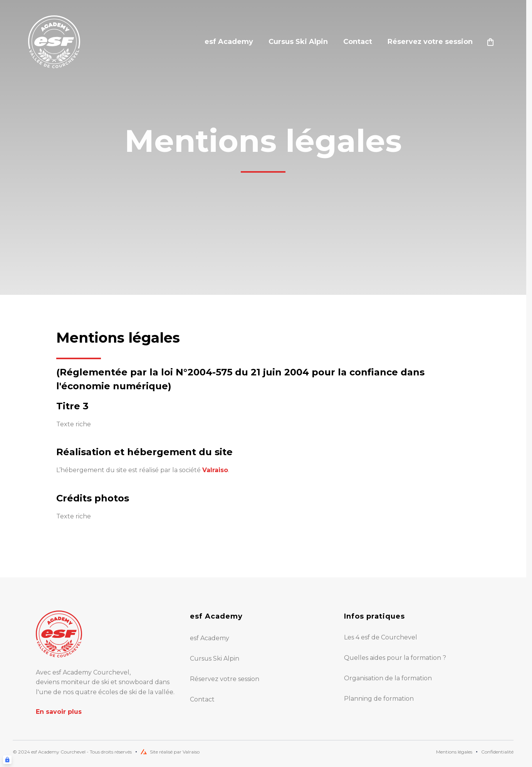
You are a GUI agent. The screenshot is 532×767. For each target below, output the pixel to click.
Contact (358, 42)
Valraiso (215, 470)
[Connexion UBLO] (7, 760)
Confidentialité (497, 752)
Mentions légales (454, 752)
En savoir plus (59, 712)
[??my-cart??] (490, 42)
